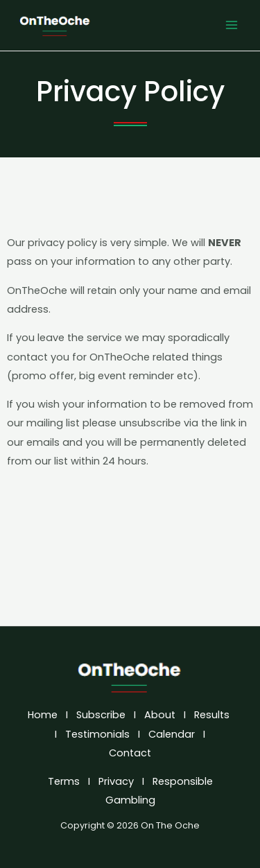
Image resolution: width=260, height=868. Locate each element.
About (160, 715)
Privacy (116, 781)
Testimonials (97, 734)
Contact (131, 753)
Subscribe (101, 715)
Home (43, 715)
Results (212, 715)
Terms (64, 781)
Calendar (172, 734)
